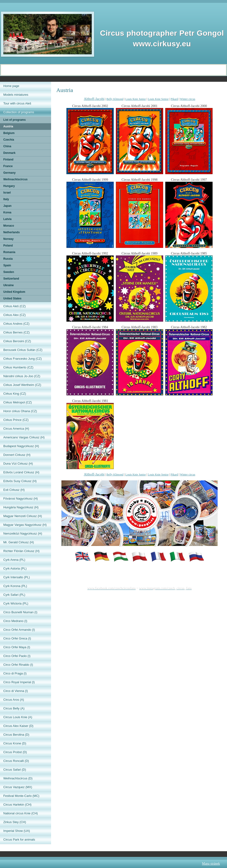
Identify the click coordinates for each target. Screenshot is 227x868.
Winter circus (188, 99)
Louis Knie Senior (158, 99)
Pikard (174, 99)
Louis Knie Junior (136, 99)
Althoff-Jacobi (94, 99)
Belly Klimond (115, 99)
